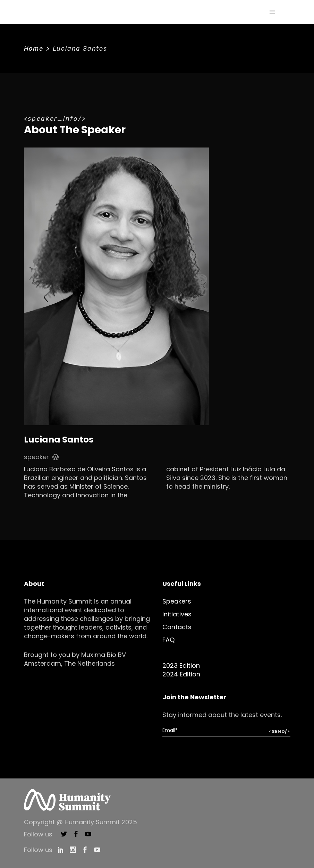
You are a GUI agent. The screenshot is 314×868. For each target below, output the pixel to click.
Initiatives (177, 614)
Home (34, 49)
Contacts (177, 627)
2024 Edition (181, 674)
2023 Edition (181, 665)
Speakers (177, 601)
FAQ (168, 640)
